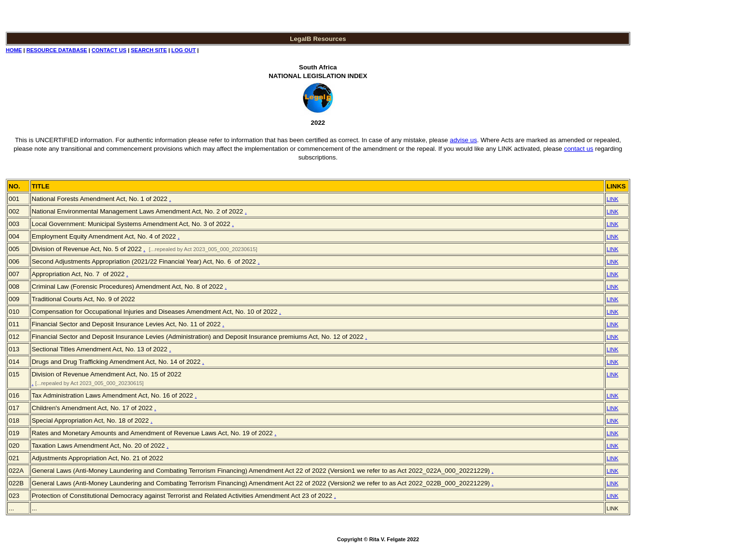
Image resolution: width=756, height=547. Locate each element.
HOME (14, 50)
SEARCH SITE (149, 50)
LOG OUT (183, 50)
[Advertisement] (664, 152)
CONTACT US (109, 50)
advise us (463, 140)
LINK (613, 199)
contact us (579, 149)
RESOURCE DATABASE (57, 50)
